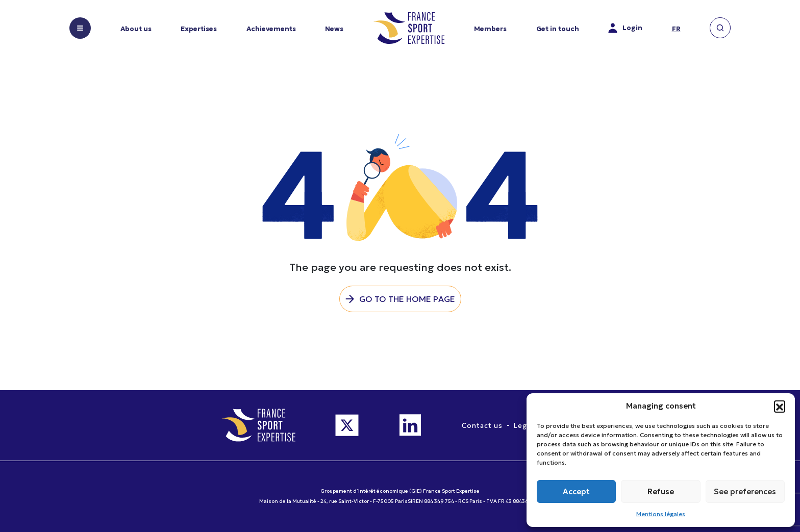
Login (625, 28)
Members (490, 29)
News (334, 29)
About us (136, 29)
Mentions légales (661, 514)
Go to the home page (407, 299)
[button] (780, 406)
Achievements (271, 29)
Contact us (482, 426)
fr (676, 29)
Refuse (661, 491)
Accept (576, 491)
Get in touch (558, 29)
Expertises (199, 29)
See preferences (745, 491)
